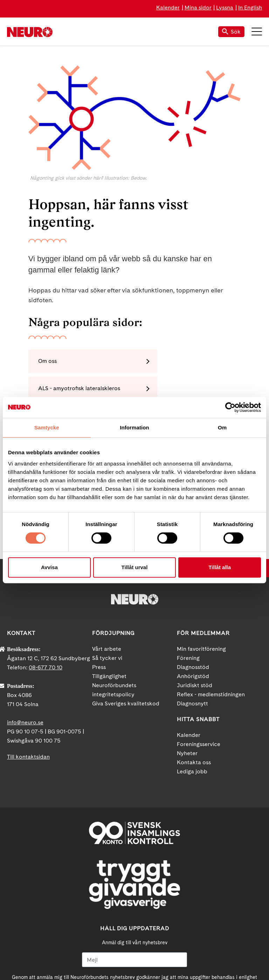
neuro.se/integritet (191, 904)
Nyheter (187, 674)
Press (99, 588)
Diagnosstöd (193, 588)
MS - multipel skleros (66, 390)
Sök (231, 32)
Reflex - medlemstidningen (211, 615)
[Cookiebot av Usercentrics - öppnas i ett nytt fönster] (230, 407)
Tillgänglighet (109, 597)
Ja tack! (134, 920)
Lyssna (225, 8)
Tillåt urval (135, 567)
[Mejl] (134, 881)
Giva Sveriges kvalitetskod (126, 624)
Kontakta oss (194, 683)
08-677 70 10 (46, 588)
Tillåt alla (220, 567)
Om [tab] (222, 427)
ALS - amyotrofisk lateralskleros (188, 362)
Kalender (168, 8)
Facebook (103, 954)
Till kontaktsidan (28, 678)
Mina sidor (198, 8)
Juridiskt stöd (195, 606)
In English (250, 8)
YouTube (134, 954)
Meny (257, 32)
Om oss (49, 362)
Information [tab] (134, 427)
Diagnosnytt (192, 624)
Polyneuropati (166, 390)
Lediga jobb (192, 692)
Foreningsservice (199, 665)
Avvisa (49, 567)
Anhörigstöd (193, 597)
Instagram (166, 954)
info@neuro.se (25, 643)
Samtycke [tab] (47, 427)
